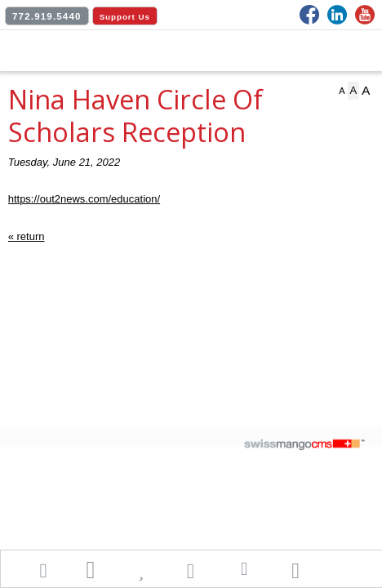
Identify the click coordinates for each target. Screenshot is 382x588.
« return (27, 236)
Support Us (125, 17)
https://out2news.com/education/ (84, 199)
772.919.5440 (47, 16)
